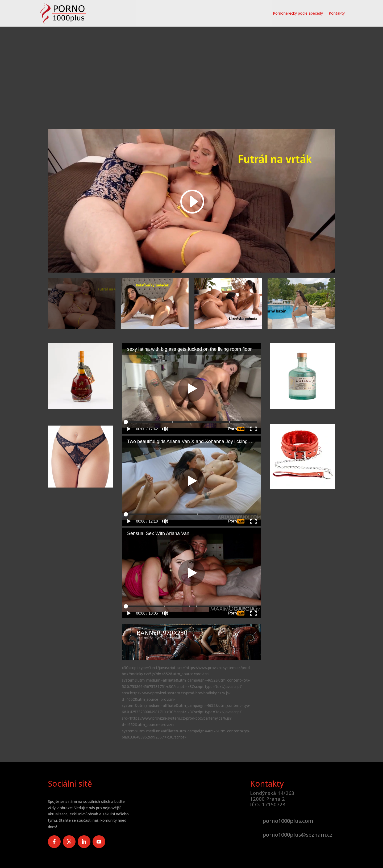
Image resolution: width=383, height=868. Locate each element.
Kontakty (337, 13)
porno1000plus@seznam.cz (297, 835)
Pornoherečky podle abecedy (298, 13)
